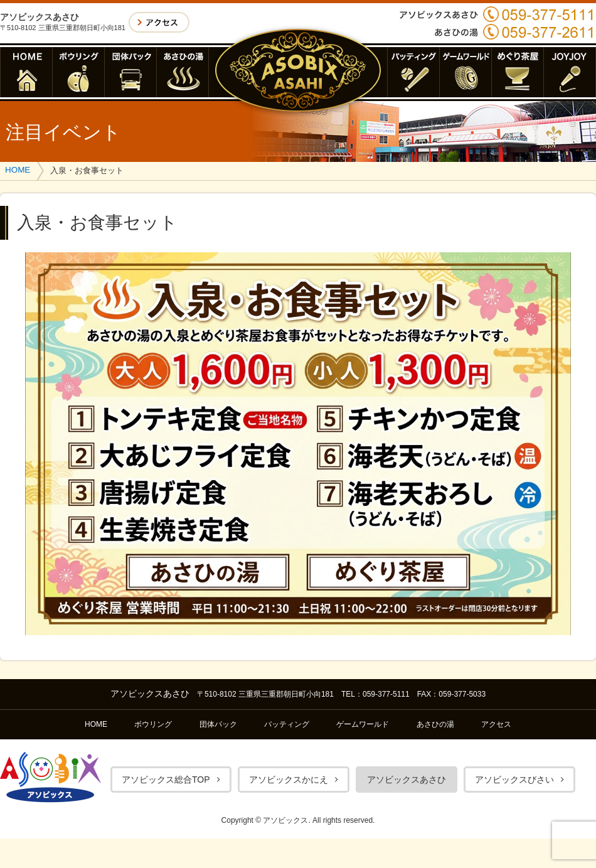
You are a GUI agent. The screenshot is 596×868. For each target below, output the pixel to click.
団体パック (218, 724)
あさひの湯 (435, 724)
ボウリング (153, 724)
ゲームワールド (363, 724)
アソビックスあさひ (407, 780)
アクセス (496, 724)
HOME (18, 170)
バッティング (287, 724)
